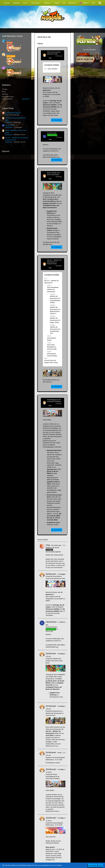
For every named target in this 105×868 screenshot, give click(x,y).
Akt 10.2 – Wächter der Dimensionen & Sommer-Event (54, 262)
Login (93, 3)
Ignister (9, 54)
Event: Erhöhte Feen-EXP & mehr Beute (54, 174)
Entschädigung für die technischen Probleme (54, 401)
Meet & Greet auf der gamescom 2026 (54, 53)
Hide (56, 65)
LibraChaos (9, 127)
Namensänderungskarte (13, 113)
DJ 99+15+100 (10, 125)
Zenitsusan (9, 122)
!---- (51, 69)
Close (100, 865)
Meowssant (10, 67)
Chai (7, 115)
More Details (93, 865)
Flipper (8, 41)
